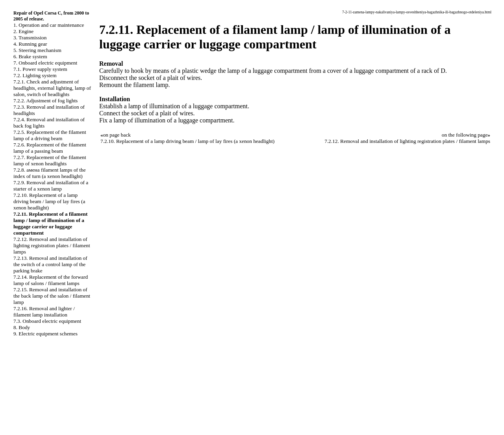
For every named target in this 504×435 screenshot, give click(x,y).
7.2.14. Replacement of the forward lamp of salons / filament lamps (51, 280)
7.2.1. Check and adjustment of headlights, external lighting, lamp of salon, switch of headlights (52, 88)
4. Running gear (30, 44)
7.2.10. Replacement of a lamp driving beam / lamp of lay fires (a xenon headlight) (49, 201)
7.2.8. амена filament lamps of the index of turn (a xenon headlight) (50, 173)
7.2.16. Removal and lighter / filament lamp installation (44, 312)
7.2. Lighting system (35, 75)
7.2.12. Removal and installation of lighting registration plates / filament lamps (52, 245)
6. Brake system (30, 56)
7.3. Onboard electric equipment (47, 321)
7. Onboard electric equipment (45, 63)
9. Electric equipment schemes (45, 334)
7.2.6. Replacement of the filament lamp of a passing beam (50, 148)
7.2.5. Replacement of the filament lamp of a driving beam (50, 135)
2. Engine (23, 31)
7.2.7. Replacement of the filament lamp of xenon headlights (50, 160)
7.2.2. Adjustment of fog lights (45, 101)
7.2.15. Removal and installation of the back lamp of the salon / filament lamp (52, 296)
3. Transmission (30, 38)
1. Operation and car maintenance (49, 25)
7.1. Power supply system (40, 69)
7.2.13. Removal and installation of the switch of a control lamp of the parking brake (50, 264)
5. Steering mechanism (37, 50)
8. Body (22, 327)
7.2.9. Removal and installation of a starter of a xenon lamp (51, 186)
